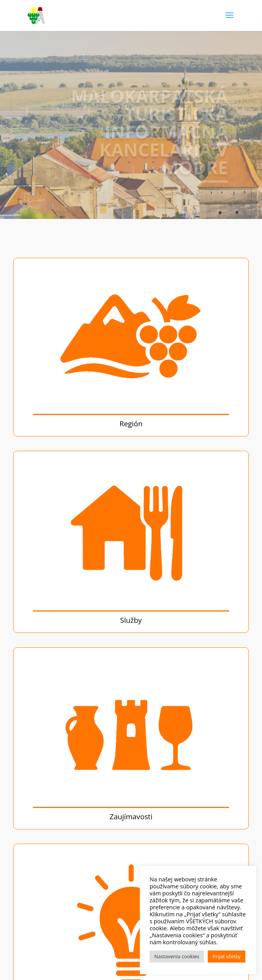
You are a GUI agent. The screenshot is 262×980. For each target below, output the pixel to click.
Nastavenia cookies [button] (177, 956)
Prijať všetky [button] (227, 956)
